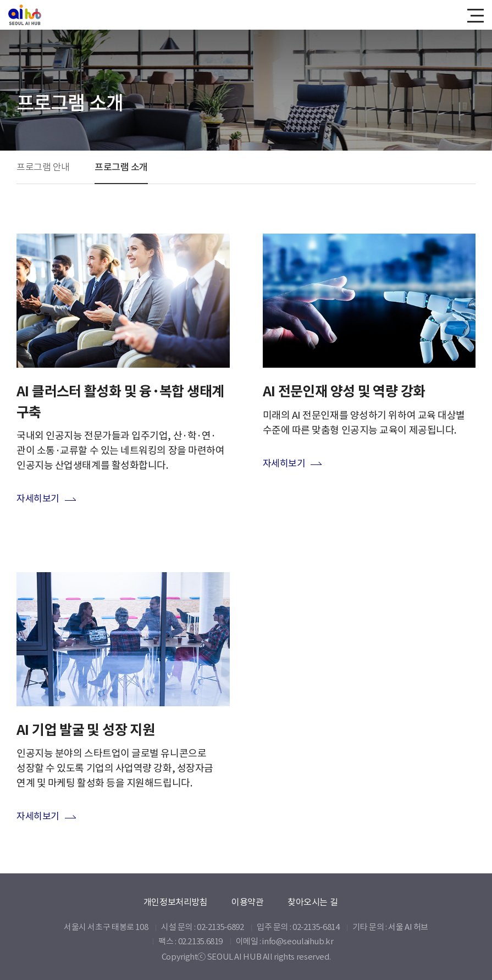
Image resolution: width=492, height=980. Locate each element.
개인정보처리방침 (176, 902)
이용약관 (247, 902)
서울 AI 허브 (408, 927)
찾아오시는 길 (313, 902)
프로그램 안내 (43, 167)
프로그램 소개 (121, 167)
